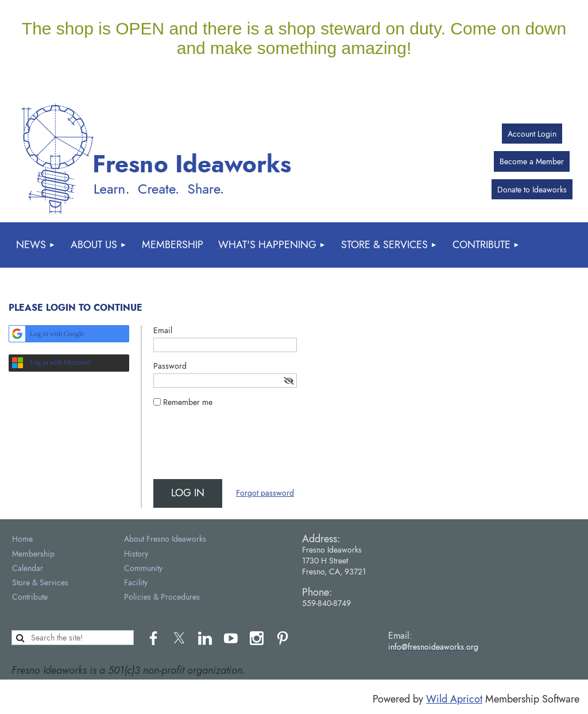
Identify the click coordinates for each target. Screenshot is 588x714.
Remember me (188, 402)
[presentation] (241, 448)
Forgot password (265, 493)
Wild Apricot (454, 699)
